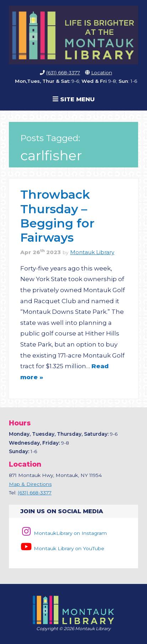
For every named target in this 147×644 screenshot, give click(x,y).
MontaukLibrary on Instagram (64, 533)
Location (102, 73)
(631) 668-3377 (63, 73)
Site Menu (74, 99)
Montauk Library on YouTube (62, 548)
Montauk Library (92, 252)
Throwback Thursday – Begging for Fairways (57, 216)
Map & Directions (30, 484)
